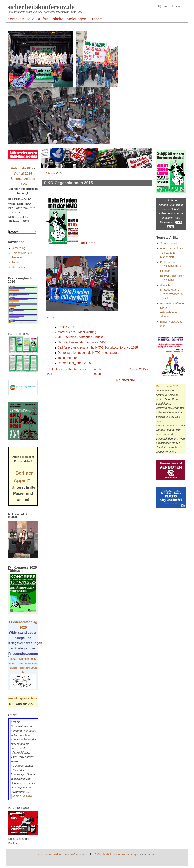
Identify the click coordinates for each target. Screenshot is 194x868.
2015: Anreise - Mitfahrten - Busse (81, 337)
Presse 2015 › (138, 369)
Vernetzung (18, 248)
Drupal (152, 855)
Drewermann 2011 (167, 386)
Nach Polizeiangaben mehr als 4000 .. (83, 342)
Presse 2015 (66, 327)
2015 (50, 317)
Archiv (15, 262)
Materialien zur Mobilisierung (77, 332)
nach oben (96, 371)
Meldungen (76, 19)
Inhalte (57, 19)
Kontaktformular (74, 855)
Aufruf (43, 19)
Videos (58, 855)
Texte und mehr (68, 358)
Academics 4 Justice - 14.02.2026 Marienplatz (172, 253)
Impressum (45, 855)
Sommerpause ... (171, 243)
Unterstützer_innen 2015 (74, 363)
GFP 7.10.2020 (22, 796)
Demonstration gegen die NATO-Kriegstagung (88, 353)
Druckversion (126, 380)
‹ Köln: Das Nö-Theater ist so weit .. (66, 371)
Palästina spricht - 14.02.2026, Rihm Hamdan (171, 266)
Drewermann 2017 (167, 425)
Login (135, 855)
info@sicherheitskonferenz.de (111, 855)
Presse (96, 19)
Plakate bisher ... (22, 267)
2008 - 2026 (51, 173)
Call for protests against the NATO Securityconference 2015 (98, 348)
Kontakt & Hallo (21, 19)
